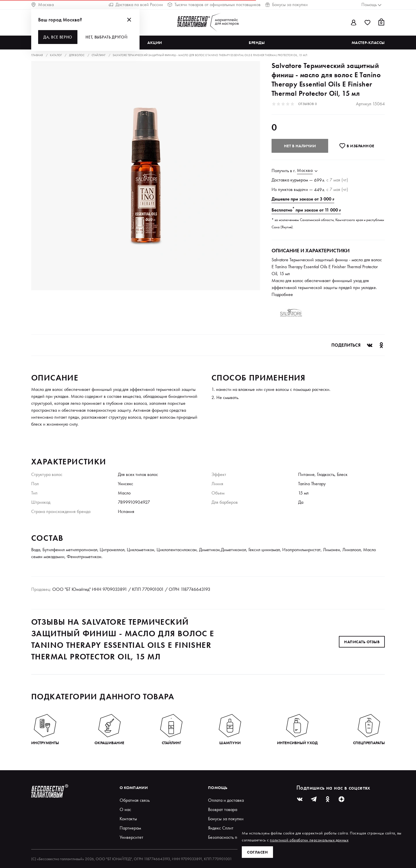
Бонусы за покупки (286, 4)
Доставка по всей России (136, 4)
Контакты (128, 819)
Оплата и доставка (226, 800)
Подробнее (282, 294)
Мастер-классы (368, 43)
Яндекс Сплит (221, 828)
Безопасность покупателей (233, 837)
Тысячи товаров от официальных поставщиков (214, 4)
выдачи (301, 189)
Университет (131, 837)
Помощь (218, 788)
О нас (125, 809)
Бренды (257, 43)
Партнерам (130, 828)
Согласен (257, 852)
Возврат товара (223, 809)
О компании (134, 788)
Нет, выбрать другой (106, 37)
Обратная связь (135, 800)
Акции (155, 43)
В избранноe (357, 146)
